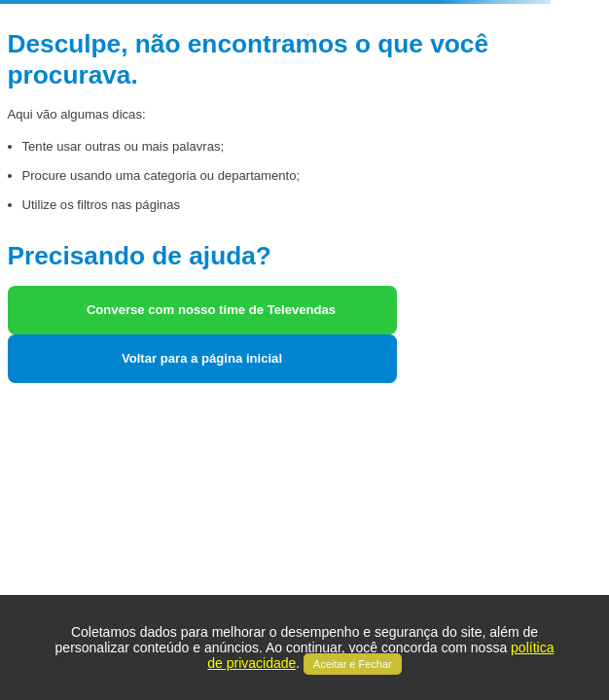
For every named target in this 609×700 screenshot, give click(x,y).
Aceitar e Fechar (353, 664)
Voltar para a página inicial (202, 358)
